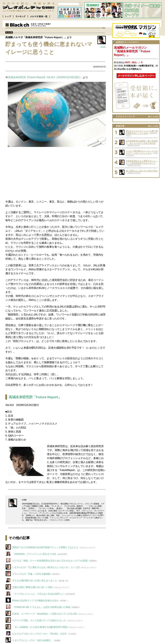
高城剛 (103, 47)
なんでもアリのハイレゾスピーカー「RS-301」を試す (40, 634)
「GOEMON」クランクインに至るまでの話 (34, 554)
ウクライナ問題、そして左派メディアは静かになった (39, 620)
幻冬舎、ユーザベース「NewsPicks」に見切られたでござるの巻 (44, 614)
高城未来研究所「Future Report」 (35, 397)
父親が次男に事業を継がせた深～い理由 (32, 587)
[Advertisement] (56, 174)
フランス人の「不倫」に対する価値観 (31, 574)
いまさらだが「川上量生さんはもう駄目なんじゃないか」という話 (46, 567)
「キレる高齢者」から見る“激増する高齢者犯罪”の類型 (40, 627)
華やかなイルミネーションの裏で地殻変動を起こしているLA (142, 132)
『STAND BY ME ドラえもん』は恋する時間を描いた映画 (41, 607)
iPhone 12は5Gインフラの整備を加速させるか (35, 601)
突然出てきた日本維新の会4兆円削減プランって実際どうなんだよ (45, 547)
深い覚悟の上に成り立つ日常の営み (142, 171)
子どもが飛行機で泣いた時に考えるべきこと (35, 581)
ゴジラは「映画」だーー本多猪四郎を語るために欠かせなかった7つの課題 (50, 561)
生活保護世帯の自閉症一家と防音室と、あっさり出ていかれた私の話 (142, 142)
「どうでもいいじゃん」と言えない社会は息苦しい (38, 594)
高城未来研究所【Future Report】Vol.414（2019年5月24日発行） (45, 77)
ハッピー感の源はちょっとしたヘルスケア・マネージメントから (142, 152)
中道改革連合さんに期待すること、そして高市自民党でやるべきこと (142, 162)
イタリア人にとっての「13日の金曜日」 (32, 640)
